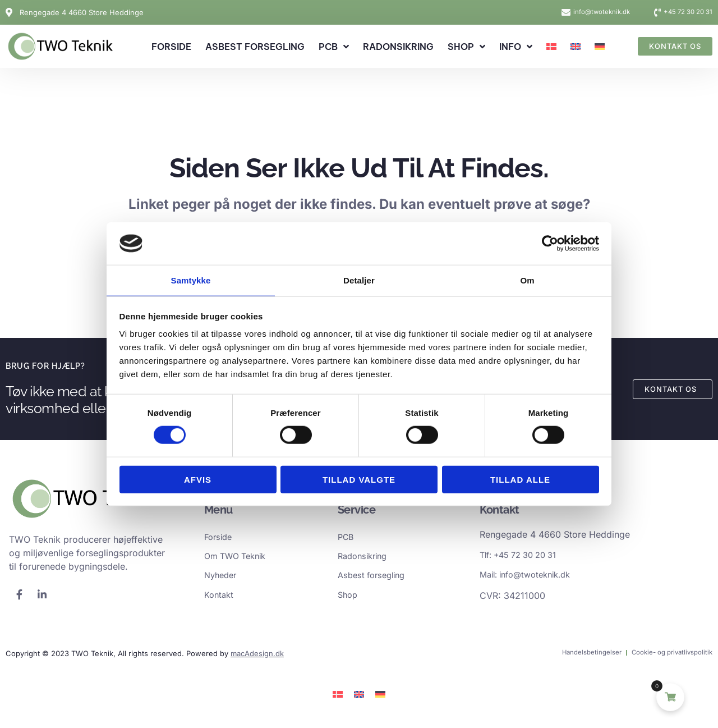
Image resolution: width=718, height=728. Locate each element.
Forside (171, 47)
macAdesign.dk (257, 658)
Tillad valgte (359, 480)
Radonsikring (398, 47)
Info (516, 47)
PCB (334, 47)
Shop (466, 47)
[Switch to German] (600, 47)
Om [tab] (527, 280)
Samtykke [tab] (191, 280)
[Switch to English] (576, 47)
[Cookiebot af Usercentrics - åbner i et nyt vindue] (550, 243)
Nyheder (222, 579)
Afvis (198, 480)
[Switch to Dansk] (338, 699)
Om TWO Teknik (239, 559)
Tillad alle (520, 480)
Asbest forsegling (255, 47)
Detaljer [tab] (359, 280)
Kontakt (220, 599)
